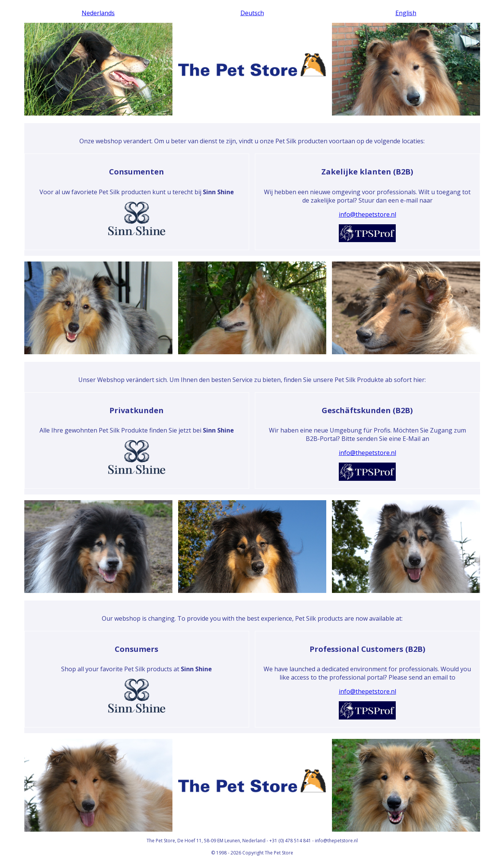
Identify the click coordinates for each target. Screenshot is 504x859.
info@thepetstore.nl (367, 214)
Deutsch (252, 13)
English (406, 13)
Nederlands (98, 13)
